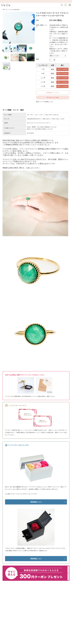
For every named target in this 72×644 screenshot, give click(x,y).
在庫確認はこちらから (53, 93)
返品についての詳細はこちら (45, 102)
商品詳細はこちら (36, 502)
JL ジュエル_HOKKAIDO (13, 10)
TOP (4, 10)
